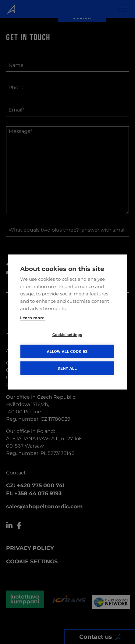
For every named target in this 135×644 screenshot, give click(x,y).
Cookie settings (67, 335)
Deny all (67, 368)
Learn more (32, 318)
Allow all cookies (67, 351)
